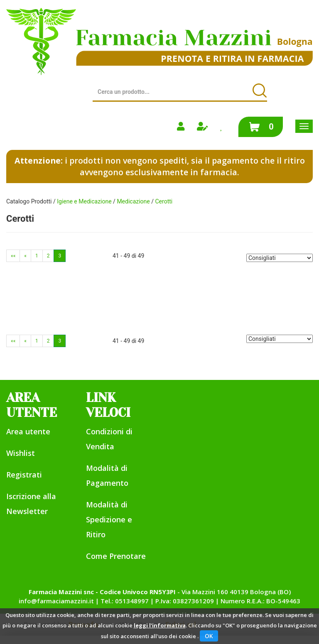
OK (209, 636)
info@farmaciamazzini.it (56, 601)
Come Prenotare (116, 556)
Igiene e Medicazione (84, 201)
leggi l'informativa (160, 625)
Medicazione (133, 201)
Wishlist (21, 453)
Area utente (28, 431)
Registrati (24, 475)
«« (13, 256)
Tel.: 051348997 (125, 601)
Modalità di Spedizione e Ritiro (109, 519)
